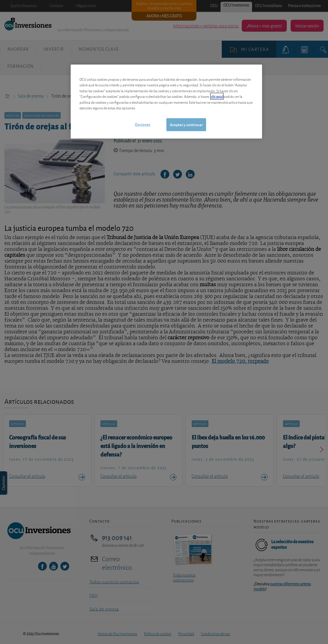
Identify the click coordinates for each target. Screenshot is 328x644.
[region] (166, 102)
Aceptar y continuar (186, 125)
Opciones (143, 124)
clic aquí (217, 96)
